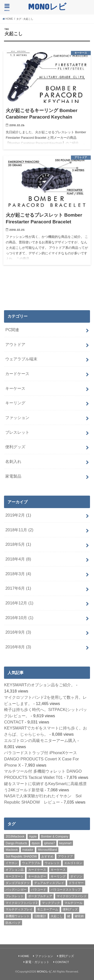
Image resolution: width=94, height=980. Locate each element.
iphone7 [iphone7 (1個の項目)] (50, 843)
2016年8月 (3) (18, 647)
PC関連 (12, 330)
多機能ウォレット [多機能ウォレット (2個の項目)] (18, 916)
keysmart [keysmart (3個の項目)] (66, 843)
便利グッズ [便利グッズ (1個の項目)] (70, 909)
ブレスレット (17, 432)
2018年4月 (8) (18, 559)
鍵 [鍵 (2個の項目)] (69, 916)
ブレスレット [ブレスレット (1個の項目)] (15, 896)
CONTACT (14, 722)
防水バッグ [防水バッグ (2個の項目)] (13, 923)
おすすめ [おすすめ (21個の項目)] (47, 856)
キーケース (15, 388)
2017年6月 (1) (18, 588)
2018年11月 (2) (19, 530)
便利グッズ (15, 447)
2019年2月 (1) (18, 515)
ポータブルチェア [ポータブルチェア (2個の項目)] (40, 896)
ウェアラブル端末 (21, 359)
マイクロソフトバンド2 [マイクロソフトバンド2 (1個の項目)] (21, 903)
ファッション (17, 418)
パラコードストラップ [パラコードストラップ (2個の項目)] (66, 890)
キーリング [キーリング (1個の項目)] (58, 876)
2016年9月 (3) (18, 632)
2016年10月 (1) (19, 618)
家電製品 (13, 476)
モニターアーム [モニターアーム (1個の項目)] (48, 909)
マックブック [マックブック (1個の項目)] (51, 903)
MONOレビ (47, 6)
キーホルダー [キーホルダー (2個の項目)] (37, 876)
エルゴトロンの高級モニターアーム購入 (40, 740)
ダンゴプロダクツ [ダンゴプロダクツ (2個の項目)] (18, 883)
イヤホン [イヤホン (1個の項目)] (12, 863)
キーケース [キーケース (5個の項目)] (58, 870)
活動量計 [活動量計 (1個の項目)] (40, 916)
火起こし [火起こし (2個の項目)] (57, 916)
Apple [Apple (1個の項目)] (33, 837)
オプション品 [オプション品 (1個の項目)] (15, 870)
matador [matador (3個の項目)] (28, 850)
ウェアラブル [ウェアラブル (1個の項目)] (31, 863)
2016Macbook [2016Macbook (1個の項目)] (15, 837)
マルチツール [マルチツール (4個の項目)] (73, 903)
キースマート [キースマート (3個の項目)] (15, 876)
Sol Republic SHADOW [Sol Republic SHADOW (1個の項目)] (21, 856)
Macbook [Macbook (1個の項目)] (12, 850)
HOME (25, 956)
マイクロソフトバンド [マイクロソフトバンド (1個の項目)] (72, 896)
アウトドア (15, 344)
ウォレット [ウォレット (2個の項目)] (52, 863)
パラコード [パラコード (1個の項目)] (39, 890)
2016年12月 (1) (19, 603)
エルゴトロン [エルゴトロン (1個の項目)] (73, 863)
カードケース (17, 374)
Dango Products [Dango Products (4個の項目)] (16, 843)
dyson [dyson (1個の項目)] (36, 843)
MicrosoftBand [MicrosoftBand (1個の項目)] (48, 850)
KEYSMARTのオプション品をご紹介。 (39, 685)
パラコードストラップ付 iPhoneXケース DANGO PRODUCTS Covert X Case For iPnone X (41, 759)
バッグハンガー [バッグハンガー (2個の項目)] (16, 890)
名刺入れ (13, 461)
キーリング (15, 403)
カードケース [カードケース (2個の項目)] (37, 870)
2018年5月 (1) (18, 544)
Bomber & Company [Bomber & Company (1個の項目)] (55, 837)
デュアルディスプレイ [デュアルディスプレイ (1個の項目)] (49, 883)
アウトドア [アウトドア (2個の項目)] (65, 856)
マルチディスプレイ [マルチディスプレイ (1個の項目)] (19, 909)
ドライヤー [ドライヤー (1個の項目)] (76, 883)
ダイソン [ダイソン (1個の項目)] (76, 876)
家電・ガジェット (37, 962)
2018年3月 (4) (18, 574)
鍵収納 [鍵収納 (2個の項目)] (79, 916)
